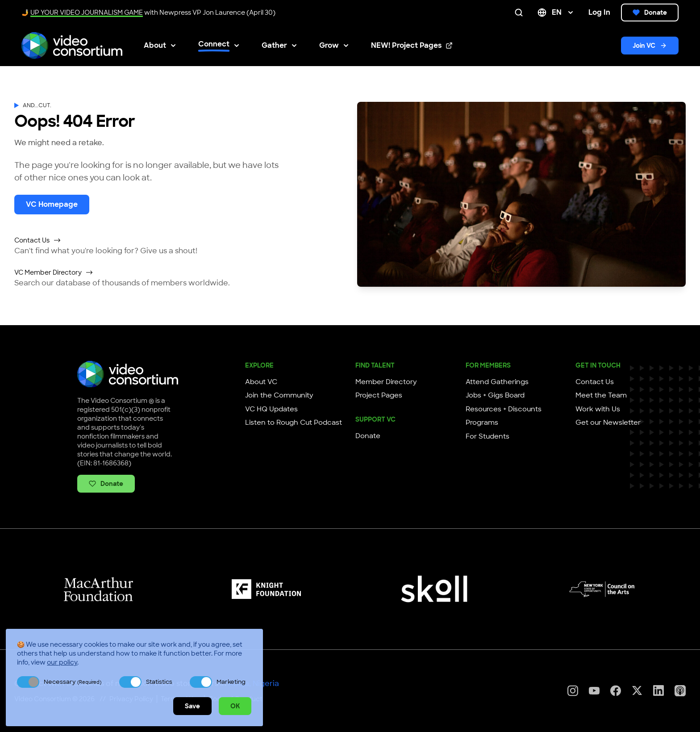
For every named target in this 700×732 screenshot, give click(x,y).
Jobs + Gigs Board (495, 395)
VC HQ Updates (271, 409)
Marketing (231, 682)
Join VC (650, 46)
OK (235, 706)
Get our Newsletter (608, 422)
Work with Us (598, 409)
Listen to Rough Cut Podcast (294, 422)
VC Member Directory (54, 272)
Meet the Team (601, 395)
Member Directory (386, 382)
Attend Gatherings (497, 382)
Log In (599, 12)
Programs (482, 422)
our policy (62, 662)
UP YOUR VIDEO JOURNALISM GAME (87, 13)
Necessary (73, 682)
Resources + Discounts (504, 409)
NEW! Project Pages (412, 46)
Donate (650, 13)
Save (192, 706)
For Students (487, 436)
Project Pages (379, 395)
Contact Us (38, 240)
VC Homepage (52, 204)
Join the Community (279, 395)
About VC (261, 382)
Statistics (159, 682)
